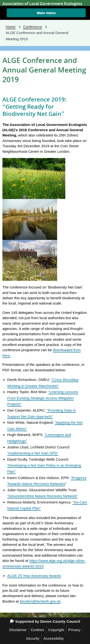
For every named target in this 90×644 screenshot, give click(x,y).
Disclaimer (18, 630)
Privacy (75, 630)
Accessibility (54, 638)
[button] (46, 13)
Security (33, 638)
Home (11, 27)
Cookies (37, 630)
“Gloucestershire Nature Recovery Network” (42, 496)
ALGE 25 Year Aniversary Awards (34, 576)
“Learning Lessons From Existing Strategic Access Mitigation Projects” (43, 398)
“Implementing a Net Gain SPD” (33, 453)
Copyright (56, 630)
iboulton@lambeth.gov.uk (40, 601)
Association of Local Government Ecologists (42, 4)
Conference (32, 27)
